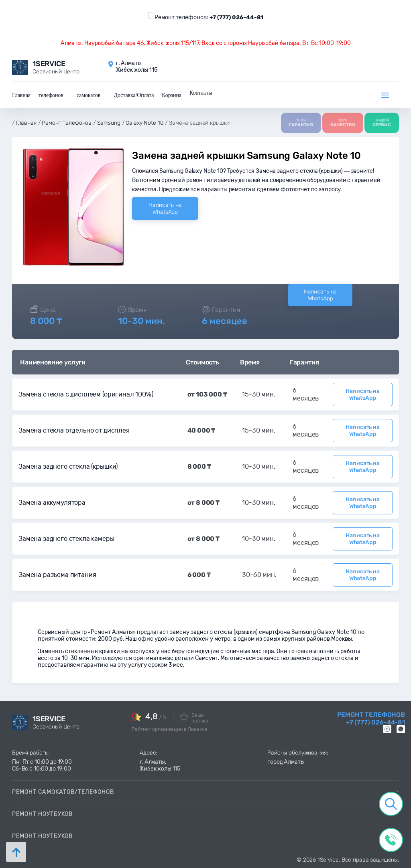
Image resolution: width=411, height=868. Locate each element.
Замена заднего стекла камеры (66, 539)
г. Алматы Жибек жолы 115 (137, 67)
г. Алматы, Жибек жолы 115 (160, 765)
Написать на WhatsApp (165, 208)
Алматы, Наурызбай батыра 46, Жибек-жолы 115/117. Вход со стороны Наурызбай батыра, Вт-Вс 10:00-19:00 (206, 43)
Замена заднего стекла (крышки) (68, 466)
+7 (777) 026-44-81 (236, 17)
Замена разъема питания (57, 575)
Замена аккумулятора (52, 503)
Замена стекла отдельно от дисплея (74, 430)
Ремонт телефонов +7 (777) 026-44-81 (371, 718)
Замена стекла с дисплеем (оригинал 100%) (86, 394)
